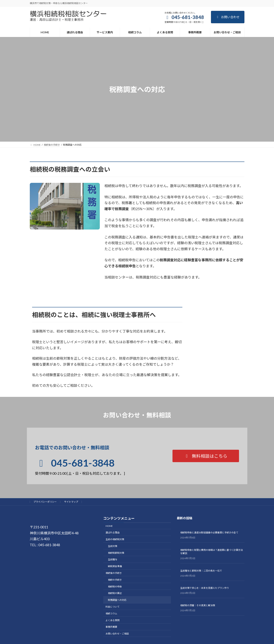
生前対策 (113, 546)
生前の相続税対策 (115, 539)
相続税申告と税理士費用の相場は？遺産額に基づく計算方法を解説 (212, 552)
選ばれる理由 (113, 533)
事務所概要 (111, 627)
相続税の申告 (115, 587)
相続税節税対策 (116, 553)
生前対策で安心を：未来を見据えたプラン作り (205, 588)
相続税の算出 (115, 593)
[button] (206, 456)
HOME (109, 526)
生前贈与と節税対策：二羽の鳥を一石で (201, 571)
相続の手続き (115, 580)
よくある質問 (113, 620)
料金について (113, 607)
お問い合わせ (228, 17)
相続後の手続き (114, 573)
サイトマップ (71, 502)
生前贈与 (113, 560)
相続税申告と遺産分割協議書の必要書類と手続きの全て (209, 533)
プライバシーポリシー (45, 502)
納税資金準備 (115, 566)
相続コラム (111, 613)
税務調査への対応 (117, 600)
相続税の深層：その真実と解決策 (198, 605)
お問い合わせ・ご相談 (117, 634)
